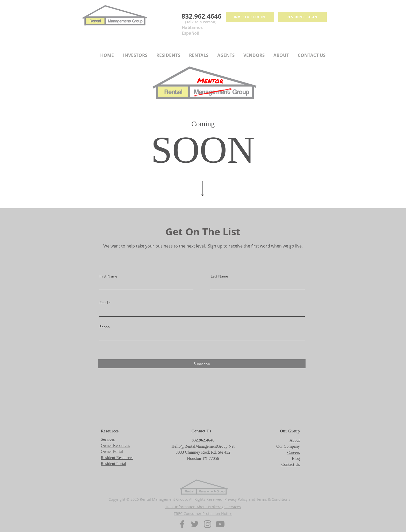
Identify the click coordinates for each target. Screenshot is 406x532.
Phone (105, 327)
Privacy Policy (236, 499)
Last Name (219, 276)
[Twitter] (195, 524)
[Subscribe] (202, 364)
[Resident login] (303, 17)
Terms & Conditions (273, 499)
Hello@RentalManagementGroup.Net (203, 446)
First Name (108, 276)
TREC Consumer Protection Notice (203, 514)
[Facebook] (182, 524)
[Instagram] (208, 524)
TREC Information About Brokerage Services (203, 507)
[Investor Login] (250, 17)
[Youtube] (220, 524)
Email (104, 303)
